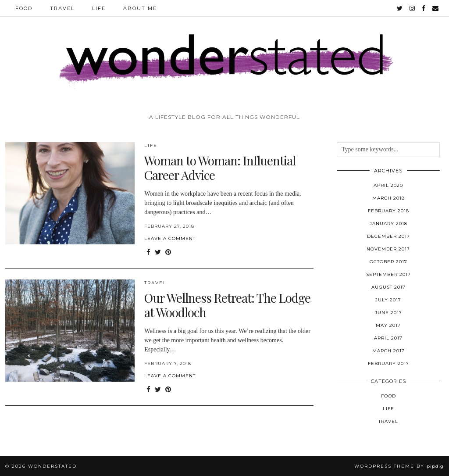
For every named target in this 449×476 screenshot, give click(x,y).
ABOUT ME (140, 8)
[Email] (436, 8)
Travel (62, 8)
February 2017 (388, 363)
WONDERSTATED (52, 466)
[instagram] (413, 8)
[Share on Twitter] (158, 252)
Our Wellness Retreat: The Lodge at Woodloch (227, 305)
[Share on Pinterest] (168, 252)
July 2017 (388, 300)
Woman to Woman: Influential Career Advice (220, 168)
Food (24, 8)
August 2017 (388, 287)
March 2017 (388, 351)
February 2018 (388, 211)
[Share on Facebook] (148, 252)
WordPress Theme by (399, 466)
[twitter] (400, 8)
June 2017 (388, 313)
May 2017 (388, 325)
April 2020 (388, 185)
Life (99, 8)
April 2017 (388, 338)
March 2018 (388, 198)
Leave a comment (170, 238)
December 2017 (388, 236)
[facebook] (424, 8)
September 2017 (388, 274)
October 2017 (388, 262)
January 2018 (388, 224)
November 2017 (388, 249)
